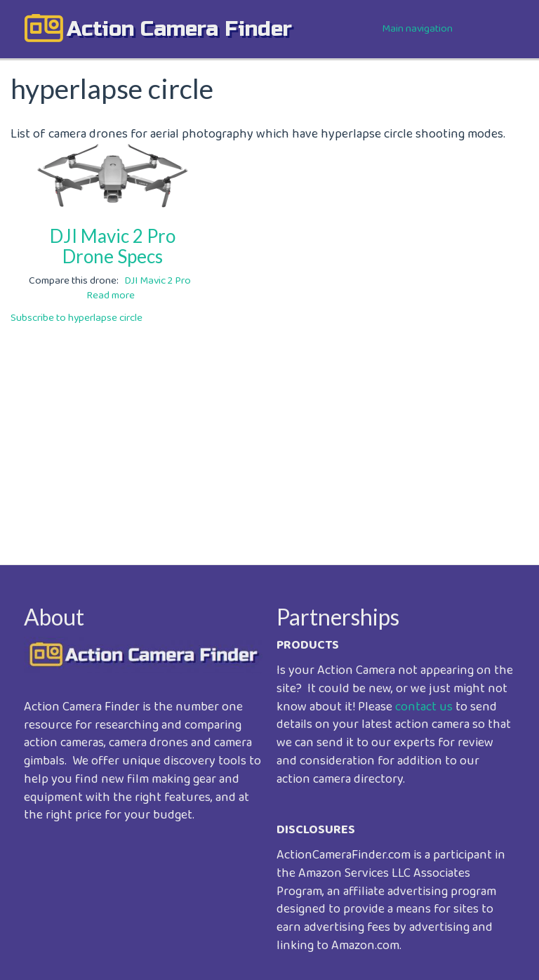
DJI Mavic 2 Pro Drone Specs (113, 246)
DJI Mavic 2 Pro (158, 281)
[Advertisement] (269, 435)
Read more (111, 296)
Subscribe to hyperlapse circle (76, 318)
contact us (424, 707)
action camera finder (179, 29)
